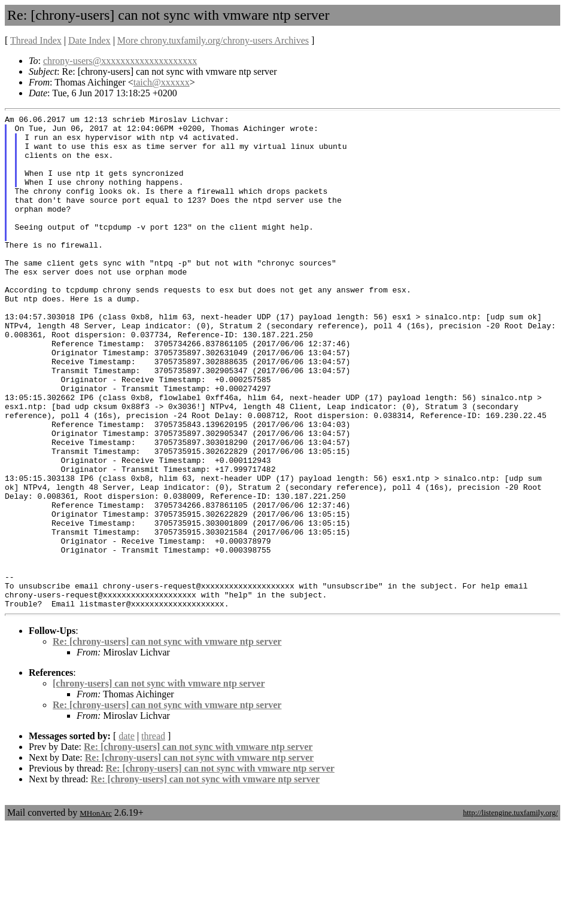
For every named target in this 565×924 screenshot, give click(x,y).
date (127, 835)
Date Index (89, 40)
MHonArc (95, 912)
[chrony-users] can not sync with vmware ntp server (159, 782)
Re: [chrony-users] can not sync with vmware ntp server (167, 740)
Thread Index (36, 40)
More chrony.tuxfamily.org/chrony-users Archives (213, 40)
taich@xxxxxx (162, 82)
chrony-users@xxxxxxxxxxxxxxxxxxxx (120, 61)
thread (153, 835)
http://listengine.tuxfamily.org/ (510, 911)
